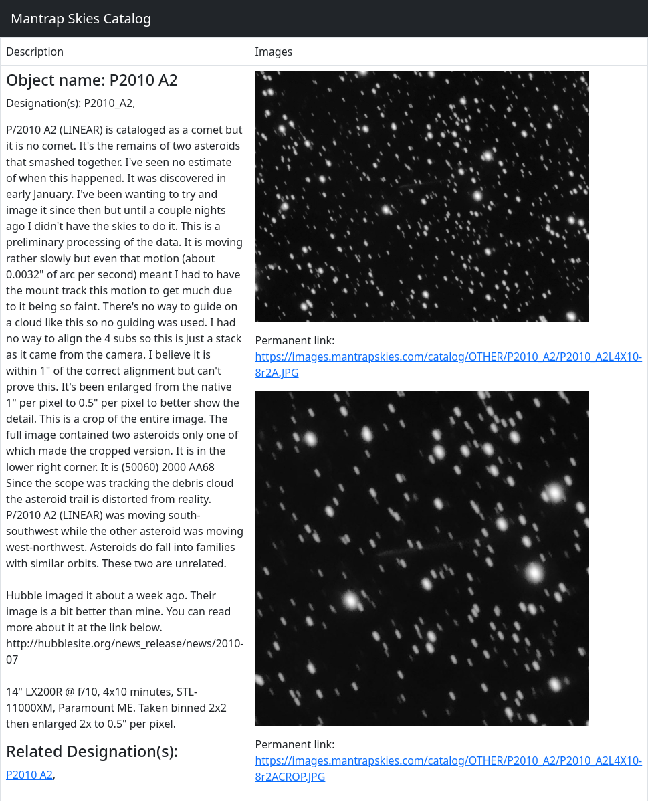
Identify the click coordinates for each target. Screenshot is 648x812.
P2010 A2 (29, 775)
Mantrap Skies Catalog (81, 18)
